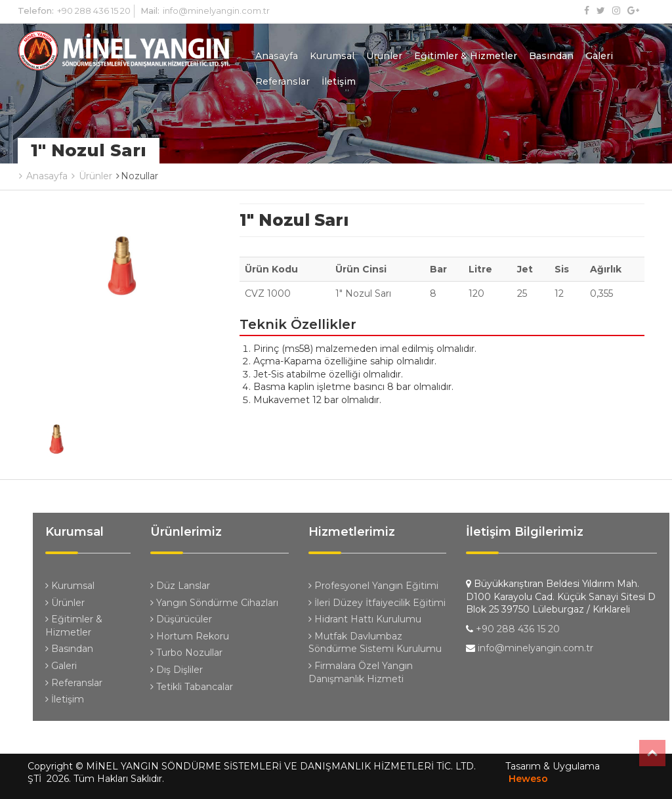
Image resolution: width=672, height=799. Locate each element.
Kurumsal (332, 56)
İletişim (339, 81)
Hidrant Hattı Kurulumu (365, 619)
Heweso (528, 779)
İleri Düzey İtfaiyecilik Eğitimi (377, 603)
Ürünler (384, 56)
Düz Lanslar (180, 586)
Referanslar (283, 81)
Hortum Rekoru (190, 636)
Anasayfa (277, 56)
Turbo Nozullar (186, 653)
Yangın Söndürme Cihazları (214, 603)
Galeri (599, 56)
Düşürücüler (181, 619)
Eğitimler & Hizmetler (466, 56)
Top (652, 753)
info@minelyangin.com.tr (216, 11)
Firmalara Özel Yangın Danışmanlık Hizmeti (361, 672)
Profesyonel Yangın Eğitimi (373, 586)
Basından (551, 56)
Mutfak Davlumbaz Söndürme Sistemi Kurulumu (375, 643)
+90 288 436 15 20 (94, 11)
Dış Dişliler (177, 670)
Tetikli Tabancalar (192, 687)
